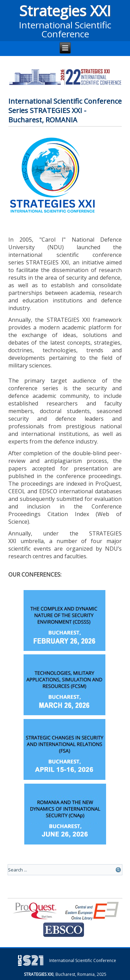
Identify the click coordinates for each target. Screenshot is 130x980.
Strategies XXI (65, 11)
